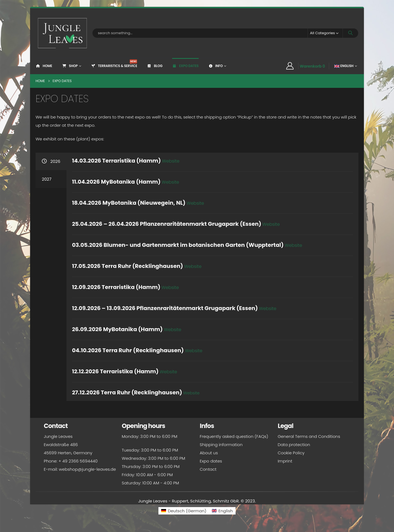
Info (215, 66)
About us (209, 453)
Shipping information (221, 445)
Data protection (294, 445)
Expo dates (185, 66)
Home (44, 66)
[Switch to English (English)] (222, 511)
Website (195, 203)
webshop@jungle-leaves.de (87, 469)
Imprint (285, 461)
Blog (154, 66)
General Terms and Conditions (309, 436)
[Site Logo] (63, 33)
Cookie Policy (291, 453)
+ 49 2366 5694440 (78, 461)
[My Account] (290, 66)
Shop (70, 66)
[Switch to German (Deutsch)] (184, 511)
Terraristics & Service (114, 64)
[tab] (51, 161)
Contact (208, 469)
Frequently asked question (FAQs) (234, 436)
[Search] (350, 33)
